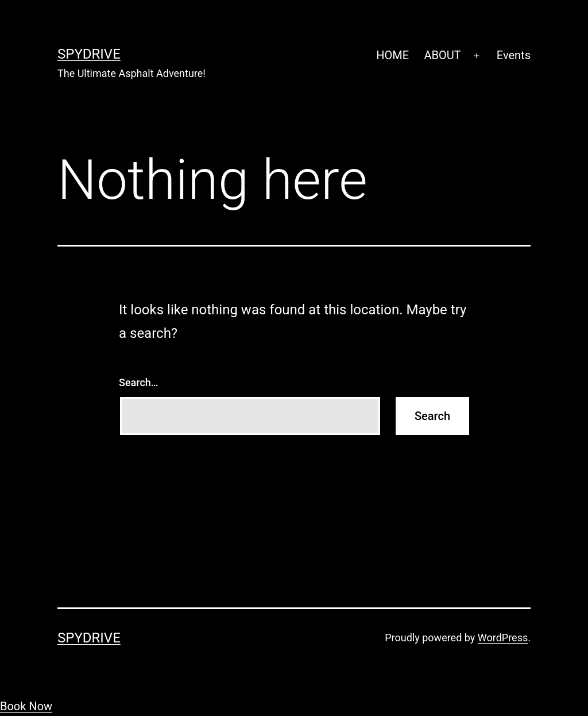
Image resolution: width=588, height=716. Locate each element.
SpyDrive (89, 54)
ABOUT (442, 55)
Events (514, 55)
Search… (139, 382)
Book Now (26, 706)
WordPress (503, 638)
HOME (392, 55)
